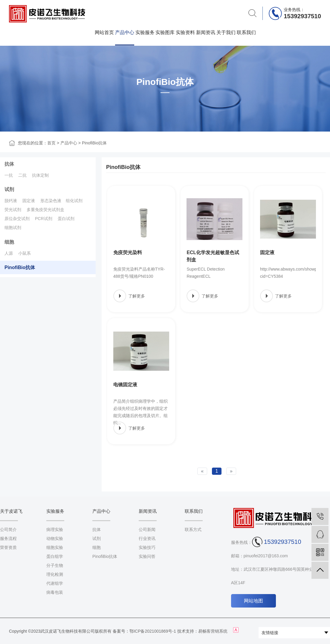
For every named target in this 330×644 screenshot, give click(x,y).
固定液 (29, 201)
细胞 (9, 242)
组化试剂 (74, 201)
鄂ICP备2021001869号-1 (153, 631)
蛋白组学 (55, 556)
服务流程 (8, 538)
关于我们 (226, 32)
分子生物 (55, 565)
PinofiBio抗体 (94, 143)
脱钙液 (11, 201)
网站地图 (253, 601)
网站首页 (104, 32)
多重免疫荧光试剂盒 (45, 210)
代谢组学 (55, 583)
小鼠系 (25, 253)
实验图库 (165, 32)
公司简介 (8, 529)
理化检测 (55, 574)
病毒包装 (55, 592)
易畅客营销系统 (213, 631)
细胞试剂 (13, 228)
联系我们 (246, 32)
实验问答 (147, 556)
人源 (9, 253)
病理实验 (55, 529)
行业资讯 (147, 538)
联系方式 (193, 529)
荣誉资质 (8, 547)
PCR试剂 (44, 219)
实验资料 (185, 32)
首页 (51, 143)
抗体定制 (40, 175)
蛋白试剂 (66, 219)
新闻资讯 (206, 32)
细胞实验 (55, 547)
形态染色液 (51, 201)
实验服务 (145, 32)
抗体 (9, 164)
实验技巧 (147, 547)
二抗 (22, 175)
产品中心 (125, 32)
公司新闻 (147, 529)
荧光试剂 (13, 210)
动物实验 (55, 538)
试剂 (9, 189)
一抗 (9, 175)
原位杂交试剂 (17, 219)
